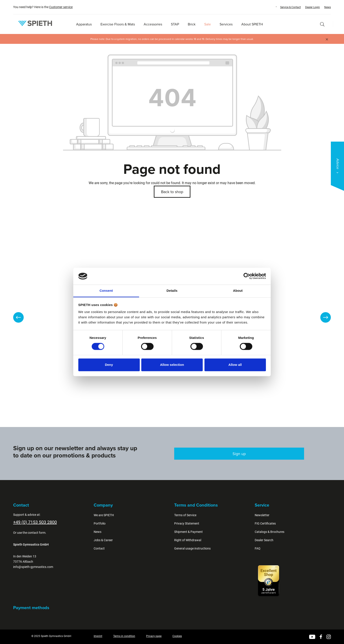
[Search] (322, 24)
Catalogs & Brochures (270, 532)
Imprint (98, 636)
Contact (99, 548)
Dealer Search (264, 540)
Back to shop (172, 192)
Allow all (235, 365)
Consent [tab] (106, 291)
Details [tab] (172, 291)
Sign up (239, 454)
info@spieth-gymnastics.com (33, 567)
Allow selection (172, 365)
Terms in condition (124, 636)
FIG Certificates (265, 523)
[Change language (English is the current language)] (272, 7)
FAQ (258, 548)
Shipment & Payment (188, 532)
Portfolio (100, 523)
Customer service (61, 7)
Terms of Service (185, 515)
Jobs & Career (103, 540)
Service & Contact (290, 7)
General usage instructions (192, 548)
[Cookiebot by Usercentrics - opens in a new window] (247, 276)
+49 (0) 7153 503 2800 (35, 522)
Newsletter (262, 515)
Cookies (177, 636)
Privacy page (154, 636)
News (328, 7)
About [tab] (238, 291)
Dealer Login (313, 7)
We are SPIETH (104, 515)
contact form (37, 533)
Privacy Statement (187, 523)
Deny (109, 365)
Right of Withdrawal (188, 540)
